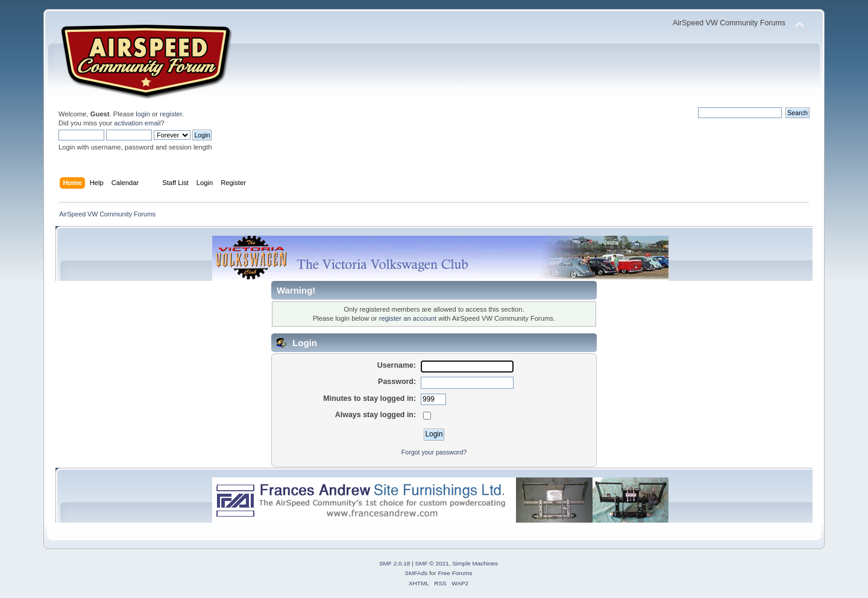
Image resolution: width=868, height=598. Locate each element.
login (143, 114)
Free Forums (455, 573)
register (171, 114)
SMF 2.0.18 (395, 563)
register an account (408, 318)
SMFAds (417, 573)
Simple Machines (475, 563)
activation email (137, 123)
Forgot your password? (434, 452)
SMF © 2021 (432, 563)
